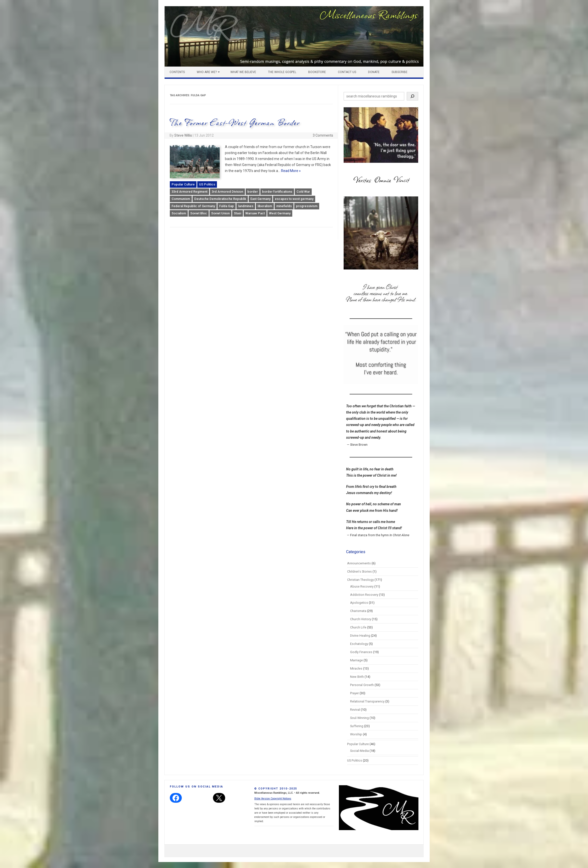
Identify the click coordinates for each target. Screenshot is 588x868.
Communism (181, 199)
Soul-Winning (359, 718)
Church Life (358, 627)
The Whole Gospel (282, 72)
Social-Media (359, 751)
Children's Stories (359, 571)
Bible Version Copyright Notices (273, 799)
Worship (356, 734)
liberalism (265, 206)
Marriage (356, 660)
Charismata (358, 611)
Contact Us (347, 72)
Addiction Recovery (364, 595)
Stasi (238, 213)
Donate (374, 72)
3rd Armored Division (227, 192)
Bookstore (317, 72)
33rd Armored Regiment (190, 192)
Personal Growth (362, 685)
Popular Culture (183, 184)
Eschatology (359, 644)
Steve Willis (183, 135)
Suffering (357, 726)
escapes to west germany (294, 199)
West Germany (280, 213)
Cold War (303, 192)
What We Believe (243, 72)
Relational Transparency (367, 701)
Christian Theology (360, 580)
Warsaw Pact (255, 213)
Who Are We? (207, 72)
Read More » (291, 171)
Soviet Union (220, 213)
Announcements (359, 563)
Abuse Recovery (362, 586)
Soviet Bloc (199, 213)
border (253, 192)
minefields (284, 206)
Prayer (354, 693)
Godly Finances (361, 652)
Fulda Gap (227, 206)
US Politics (207, 184)
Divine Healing (360, 636)
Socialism (179, 213)
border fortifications (277, 192)
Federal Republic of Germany (193, 206)
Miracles (356, 668)
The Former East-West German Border (235, 122)
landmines (246, 206)
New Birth (357, 677)
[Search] (412, 96)
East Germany (260, 199)
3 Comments (323, 135)
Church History (361, 619)
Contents (177, 72)
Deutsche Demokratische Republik (220, 199)
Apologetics (359, 603)
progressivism (307, 206)
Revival (355, 710)
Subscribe (399, 72)
